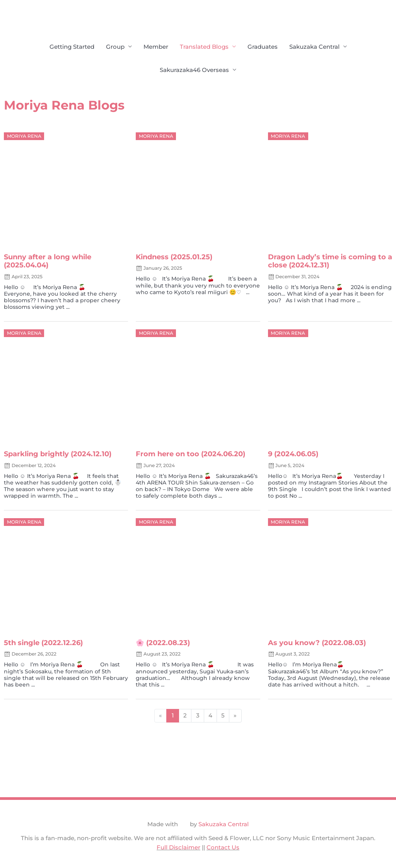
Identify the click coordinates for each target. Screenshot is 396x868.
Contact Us (223, 848)
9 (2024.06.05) (293, 454)
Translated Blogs (204, 47)
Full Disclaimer (178, 848)
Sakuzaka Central (314, 47)
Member (156, 47)
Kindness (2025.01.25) (174, 257)
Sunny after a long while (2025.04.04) (48, 261)
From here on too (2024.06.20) (190, 454)
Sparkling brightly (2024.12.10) (58, 454)
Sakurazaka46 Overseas (194, 70)
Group (115, 47)
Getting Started (72, 47)
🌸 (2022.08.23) (163, 643)
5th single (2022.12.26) (43, 643)
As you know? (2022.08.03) (317, 643)
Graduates (263, 47)
